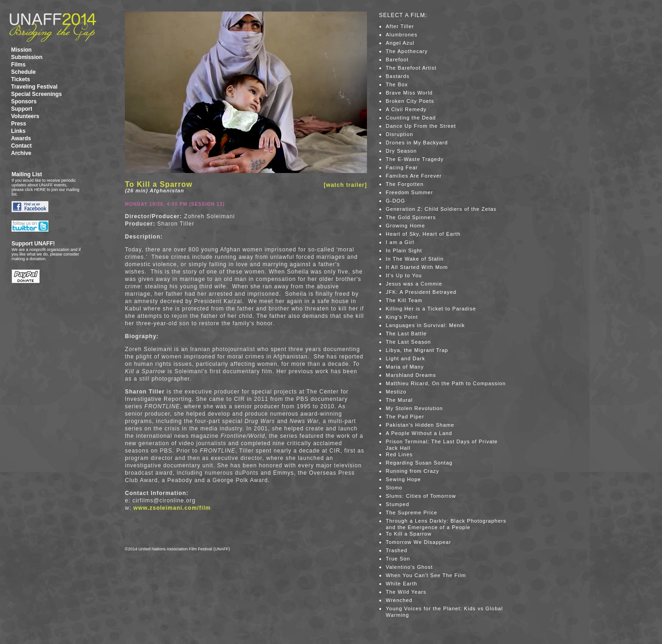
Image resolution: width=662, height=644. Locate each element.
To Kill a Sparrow (409, 534)
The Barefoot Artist (411, 68)
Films (18, 65)
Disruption (400, 134)
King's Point (402, 317)
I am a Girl (400, 242)
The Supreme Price (412, 513)
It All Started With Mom (417, 267)
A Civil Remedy (406, 109)
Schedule (23, 72)
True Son (398, 559)
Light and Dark (406, 358)
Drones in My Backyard (417, 143)
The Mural (399, 400)
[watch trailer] (345, 185)
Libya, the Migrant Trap (417, 350)
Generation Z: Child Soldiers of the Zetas (441, 209)
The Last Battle (406, 334)
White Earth (402, 584)
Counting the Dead (411, 118)
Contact (21, 146)
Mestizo (396, 392)
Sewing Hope (403, 479)
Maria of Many (405, 367)
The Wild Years (406, 592)
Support (22, 109)
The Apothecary (407, 51)
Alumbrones (402, 35)
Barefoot (397, 60)
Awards (21, 138)
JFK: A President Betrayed (421, 292)
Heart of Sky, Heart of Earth (423, 234)
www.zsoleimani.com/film (172, 508)
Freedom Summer (410, 192)
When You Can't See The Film (426, 575)
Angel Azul (400, 43)
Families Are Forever (414, 176)
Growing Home (405, 226)
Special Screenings (36, 94)
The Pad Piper (405, 417)
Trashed (397, 550)
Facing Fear (402, 167)
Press (19, 124)
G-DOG (396, 201)
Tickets (21, 79)
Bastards (398, 76)
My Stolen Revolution (414, 408)
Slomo (394, 488)
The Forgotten (405, 184)
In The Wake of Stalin (415, 259)
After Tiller (400, 26)
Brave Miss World (409, 93)
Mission (21, 50)
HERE (40, 190)
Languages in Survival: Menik (426, 325)
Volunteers (25, 116)
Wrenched (399, 600)
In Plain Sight (404, 250)
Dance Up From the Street (421, 126)
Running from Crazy (413, 471)
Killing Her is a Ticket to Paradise (431, 309)
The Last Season (408, 342)
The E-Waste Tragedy (415, 159)
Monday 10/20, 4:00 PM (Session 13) (175, 204)
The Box (397, 84)
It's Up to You (404, 275)
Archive (21, 153)
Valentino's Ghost (409, 567)
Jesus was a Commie (414, 284)
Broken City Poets (410, 101)
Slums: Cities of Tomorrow (421, 496)
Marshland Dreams (411, 375)
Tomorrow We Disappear (419, 542)
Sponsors (24, 101)
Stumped (398, 504)
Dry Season (401, 151)
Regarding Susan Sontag (419, 463)
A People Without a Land (419, 433)
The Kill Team (404, 300)
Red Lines (399, 454)
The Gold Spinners (411, 217)
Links (18, 131)
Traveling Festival (34, 87)
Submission (27, 57)
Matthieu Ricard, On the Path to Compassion (446, 383)
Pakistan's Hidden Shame (420, 425)
